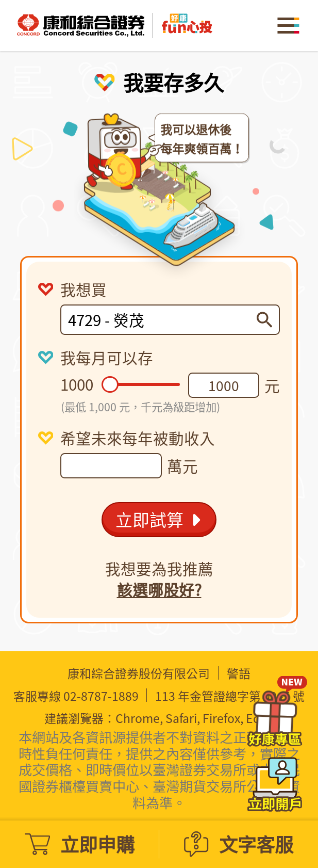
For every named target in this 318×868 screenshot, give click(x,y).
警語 (239, 673)
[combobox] (162, 320)
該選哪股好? (159, 591)
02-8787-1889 (101, 696)
